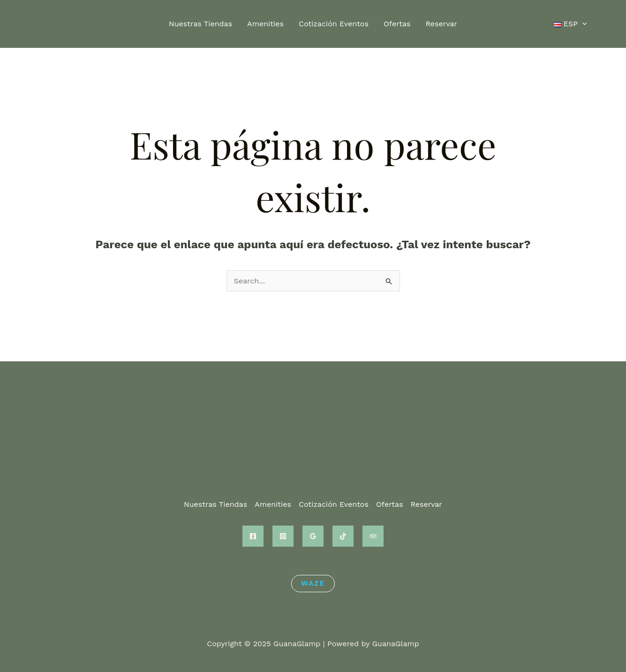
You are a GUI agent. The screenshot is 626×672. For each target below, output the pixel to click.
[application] (582, 24)
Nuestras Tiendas (200, 24)
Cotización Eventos (334, 24)
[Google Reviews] (313, 536)
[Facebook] (253, 536)
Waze (313, 583)
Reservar (441, 24)
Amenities (265, 24)
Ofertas (397, 24)
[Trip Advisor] (373, 536)
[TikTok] (343, 536)
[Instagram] (283, 536)
